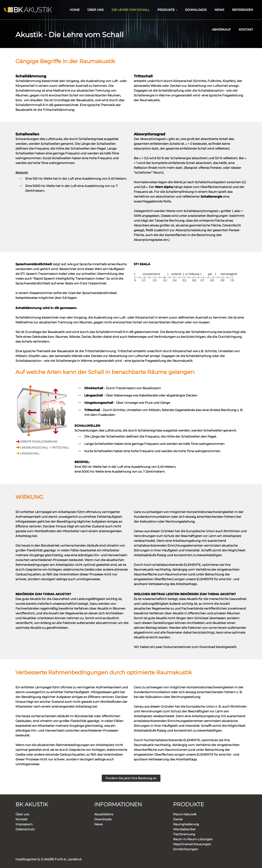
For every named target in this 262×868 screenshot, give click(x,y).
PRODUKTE (167, 10)
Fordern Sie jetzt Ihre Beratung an (131, 778)
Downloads (103, 819)
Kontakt (22, 819)
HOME (75, 10)
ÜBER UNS (96, 10)
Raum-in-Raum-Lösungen (193, 839)
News (98, 824)
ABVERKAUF (221, 30)
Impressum (24, 824)
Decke (178, 819)
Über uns (22, 814)
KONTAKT (246, 30)
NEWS (219, 10)
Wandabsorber (184, 829)
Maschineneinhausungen (192, 844)
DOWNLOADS (196, 10)
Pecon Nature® (185, 814)
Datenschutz (25, 829)
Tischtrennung (184, 834)
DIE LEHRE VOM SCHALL (131, 10)
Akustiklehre (104, 814)
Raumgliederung (186, 824)
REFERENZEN (243, 10)
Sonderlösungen (186, 849)
